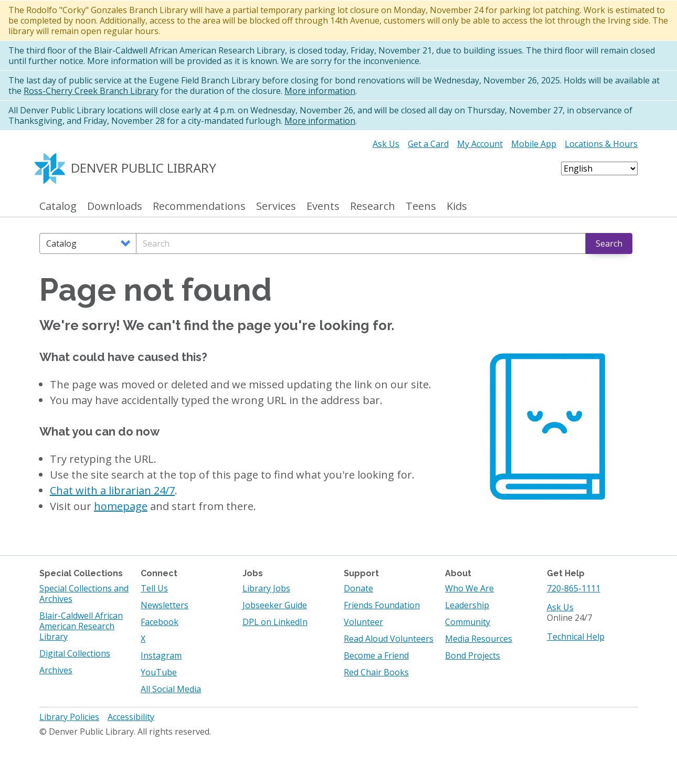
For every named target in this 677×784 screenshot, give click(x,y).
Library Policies (69, 717)
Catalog (58, 206)
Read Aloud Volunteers (389, 639)
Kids (457, 206)
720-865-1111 (574, 588)
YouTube (159, 672)
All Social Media (171, 689)
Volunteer (363, 622)
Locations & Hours (601, 144)
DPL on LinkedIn (275, 622)
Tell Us (154, 588)
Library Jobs (266, 588)
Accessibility (131, 717)
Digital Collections (75, 653)
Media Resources (479, 639)
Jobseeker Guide (275, 605)
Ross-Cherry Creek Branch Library (91, 91)
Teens (421, 206)
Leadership (467, 605)
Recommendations (199, 206)
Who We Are (469, 588)
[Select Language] (599, 168)
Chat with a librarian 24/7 (112, 490)
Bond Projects (473, 655)
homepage (121, 506)
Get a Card (428, 144)
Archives (56, 670)
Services (276, 206)
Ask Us (386, 144)
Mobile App (534, 144)
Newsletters (165, 605)
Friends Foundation (382, 605)
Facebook (160, 622)
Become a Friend (376, 655)
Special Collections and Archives (84, 594)
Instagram (161, 655)
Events (323, 206)
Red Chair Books (376, 672)
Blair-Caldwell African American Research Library (81, 626)
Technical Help (576, 637)
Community (468, 622)
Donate (358, 588)
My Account (480, 144)
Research (373, 206)
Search (609, 243)
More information (320, 91)
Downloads (115, 206)
